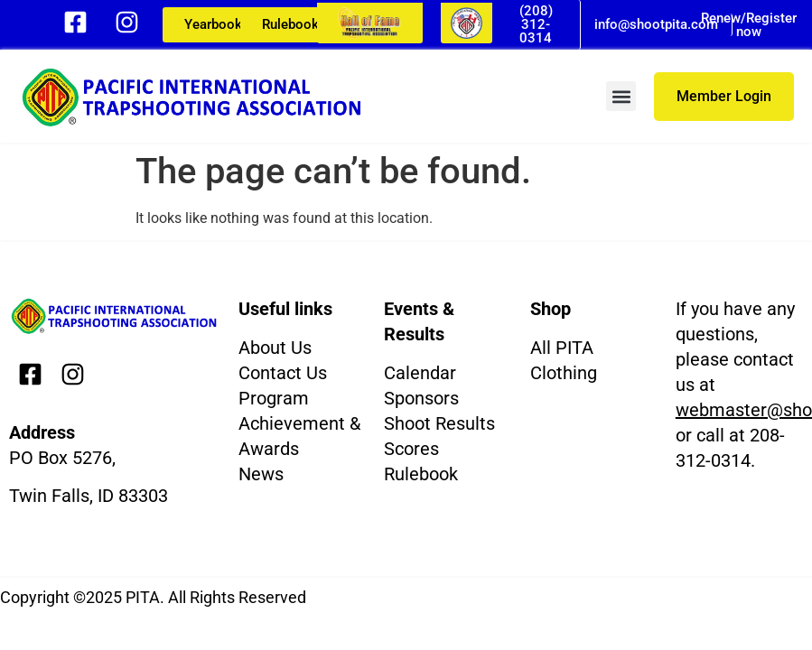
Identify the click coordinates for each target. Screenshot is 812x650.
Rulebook (421, 474)
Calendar (420, 373)
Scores (411, 449)
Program (274, 398)
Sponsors (421, 398)
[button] (621, 96)
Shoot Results (439, 423)
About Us (275, 348)
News (261, 474)
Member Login (724, 96)
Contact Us (283, 373)
